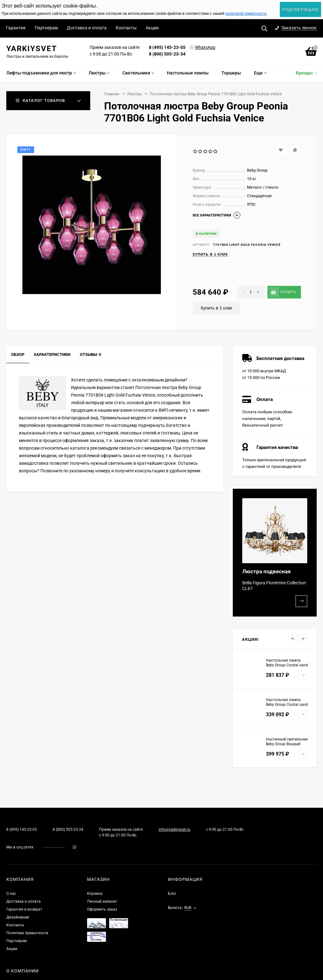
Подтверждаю (300, 10)
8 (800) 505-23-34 (167, 54)
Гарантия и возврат (24, 909)
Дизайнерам (18, 917)
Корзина (95, 894)
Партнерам (46, 28)
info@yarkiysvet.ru (174, 829)
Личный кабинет (102, 901)
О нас (11, 894)
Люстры (135, 94)
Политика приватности (27, 933)
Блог (172, 894)
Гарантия (16, 28)
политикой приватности (246, 14)
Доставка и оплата (87, 28)
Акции (152, 28)
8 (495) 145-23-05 (167, 47)
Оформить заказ (102, 909)
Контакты (126, 28)
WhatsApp (197, 47)
